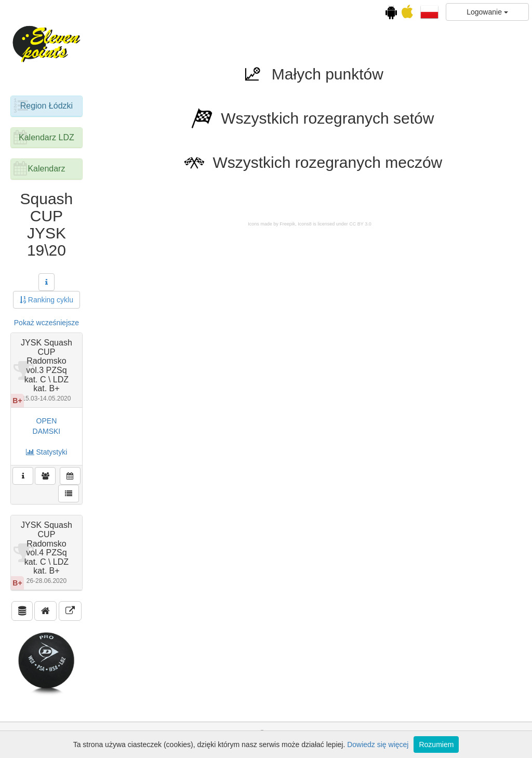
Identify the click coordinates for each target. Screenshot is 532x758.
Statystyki (47, 452)
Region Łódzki (46, 106)
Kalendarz (46, 169)
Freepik (287, 224)
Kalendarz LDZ (46, 137)
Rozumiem (436, 744)
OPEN (47, 421)
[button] (429, 11)
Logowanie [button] (487, 12)
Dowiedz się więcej (378, 744)
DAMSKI (47, 431)
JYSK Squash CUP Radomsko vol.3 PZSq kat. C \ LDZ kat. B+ (46, 370)
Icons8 (305, 224)
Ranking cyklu (46, 300)
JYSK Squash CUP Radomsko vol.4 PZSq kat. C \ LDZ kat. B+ (46, 553)
